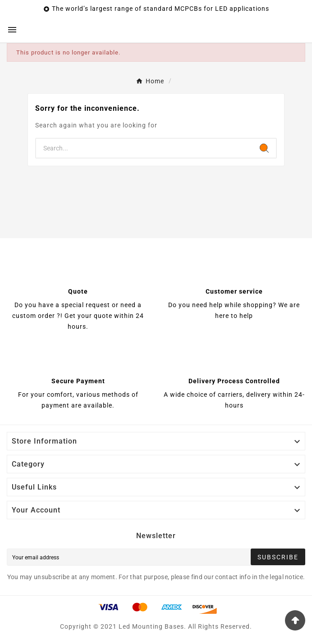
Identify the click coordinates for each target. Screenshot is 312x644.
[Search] (144, 148)
